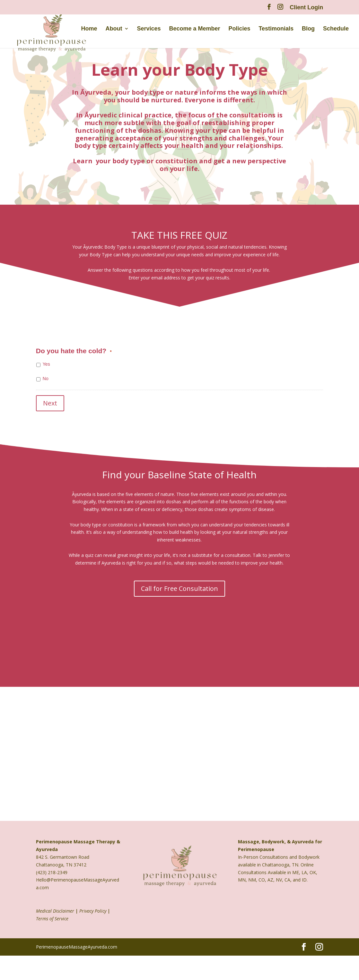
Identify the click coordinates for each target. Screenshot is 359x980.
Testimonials (276, 30)
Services (149, 30)
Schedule (336, 30)
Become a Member (195, 30)
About (114, 30)
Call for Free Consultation (179, 586)
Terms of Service (52, 916)
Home (89, 30)
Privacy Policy (93, 908)
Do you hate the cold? (74, 351)
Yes (46, 364)
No (46, 379)
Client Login (306, 8)
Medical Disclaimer (55, 908)
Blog (308, 30)
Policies (240, 30)
